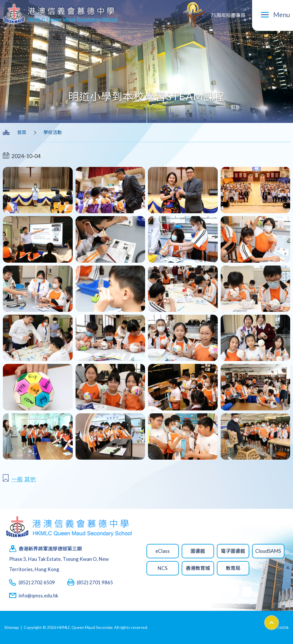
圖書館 (198, 551)
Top (279, 621)
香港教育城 (198, 568)
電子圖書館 (233, 551)
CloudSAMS (268, 551)
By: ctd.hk (280, 627)
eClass (163, 551)
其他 (30, 479)
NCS (163, 568)
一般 (17, 479)
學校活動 (53, 132)
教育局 (233, 568)
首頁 (22, 132)
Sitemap (12, 627)
